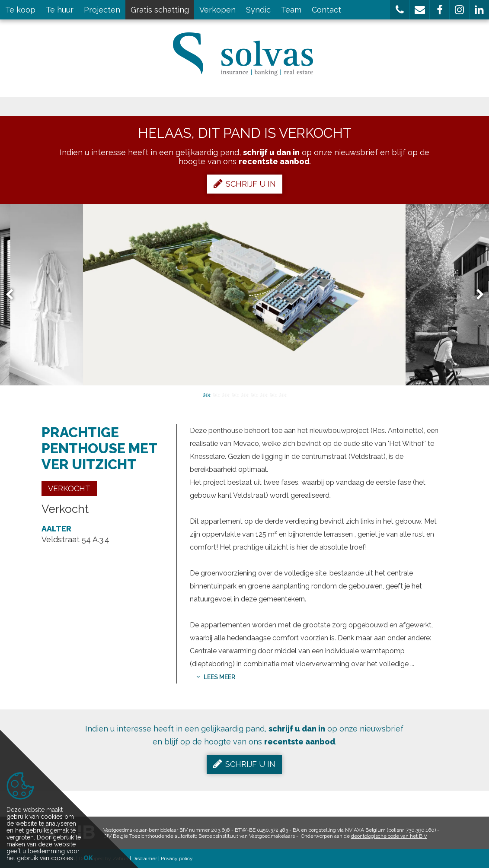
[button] (400, 10)
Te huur (60, 10)
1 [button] (207, 394)
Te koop (20, 10)
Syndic (258, 10)
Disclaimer (145, 858)
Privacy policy (177, 858)
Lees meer (216, 677)
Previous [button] (13, 295)
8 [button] (273, 394)
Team (291, 10)
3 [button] (226, 394)
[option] (244, 295)
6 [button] (254, 394)
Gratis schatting (160, 10)
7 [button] (264, 394)
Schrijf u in (245, 184)
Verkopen (217, 10)
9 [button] (283, 394)
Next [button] (476, 295)
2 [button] (216, 394)
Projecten (102, 10)
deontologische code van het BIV (389, 836)
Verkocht (69, 488)
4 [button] (235, 394)
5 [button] (245, 394)
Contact (326, 10)
